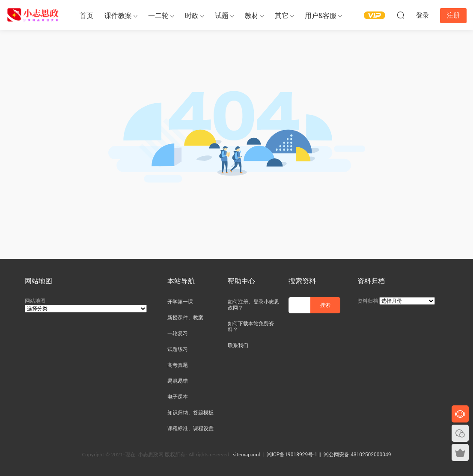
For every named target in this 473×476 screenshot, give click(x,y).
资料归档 (368, 301)
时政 (192, 16)
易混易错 (178, 381)
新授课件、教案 (185, 318)
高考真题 (178, 365)
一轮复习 (178, 333)
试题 (222, 16)
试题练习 (178, 349)
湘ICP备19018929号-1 (292, 455)
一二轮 (158, 16)
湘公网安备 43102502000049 (357, 455)
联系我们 (238, 345)
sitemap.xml (247, 454)
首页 (86, 16)
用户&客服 (321, 16)
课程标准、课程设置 (190, 428)
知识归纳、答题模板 (190, 413)
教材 (252, 16)
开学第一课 (180, 302)
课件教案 (118, 16)
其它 (282, 16)
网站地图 (35, 301)
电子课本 (178, 397)
